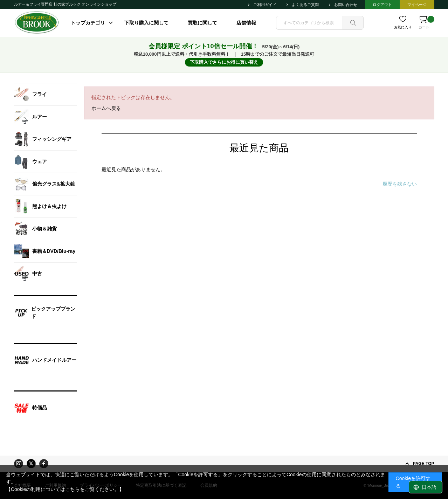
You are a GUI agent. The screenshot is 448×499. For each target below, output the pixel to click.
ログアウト (382, 5)
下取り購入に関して (146, 23)
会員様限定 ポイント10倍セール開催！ (203, 46)
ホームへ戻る (106, 108)
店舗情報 (246, 23)
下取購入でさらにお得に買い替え (224, 62)
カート (426, 22)
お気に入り (403, 27)
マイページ (417, 5)
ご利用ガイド (265, 5)
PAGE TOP (424, 464)
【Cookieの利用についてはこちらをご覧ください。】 (65, 489)
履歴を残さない (400, 184)
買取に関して (202, 23)
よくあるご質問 (305, 5)
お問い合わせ (346, 5)
